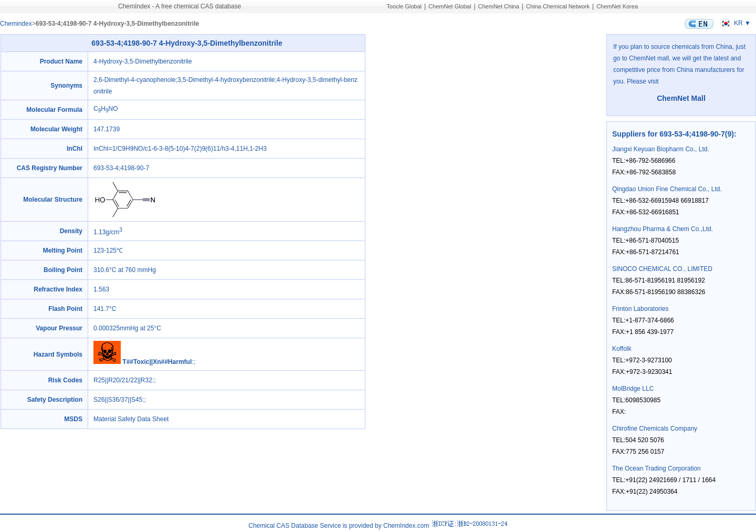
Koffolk (622, 349)
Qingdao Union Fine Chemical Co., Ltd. (667, 189)
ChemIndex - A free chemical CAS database (180, 6)
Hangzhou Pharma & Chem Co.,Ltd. (663, 229)
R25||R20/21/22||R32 (123, 380)
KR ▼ (734, 23)
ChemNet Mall (681, 98)
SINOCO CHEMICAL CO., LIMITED (662, 269)
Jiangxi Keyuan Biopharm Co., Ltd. (661, 149)
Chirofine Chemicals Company (655, 429)
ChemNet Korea (617, 6)
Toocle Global (404, 6)
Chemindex (16, 24)
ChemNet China (499, 6)
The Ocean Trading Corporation (657, 468)
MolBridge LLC (633, 389)
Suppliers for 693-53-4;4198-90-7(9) (673, 134)
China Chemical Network (558, 6)
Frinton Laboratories (640, 309)
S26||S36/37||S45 (118, 400)
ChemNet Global (450, 6)
